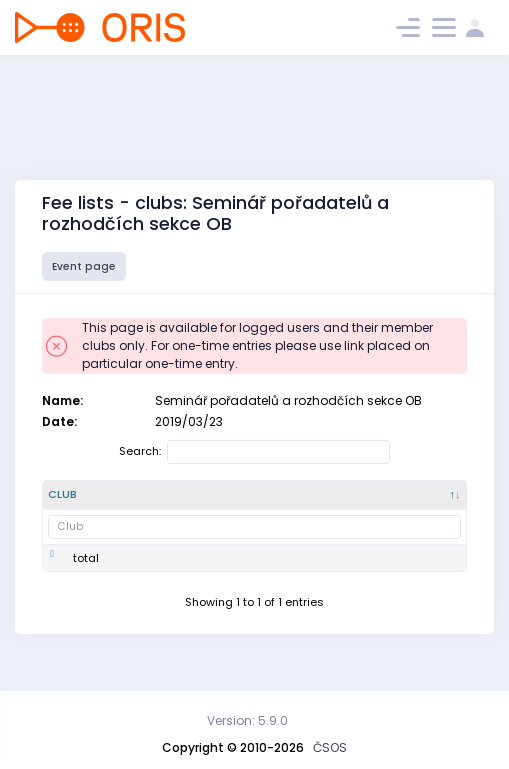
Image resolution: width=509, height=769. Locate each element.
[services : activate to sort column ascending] (421, 503)
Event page (84, 266)
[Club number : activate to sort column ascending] (154, 503)
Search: (254, 452)
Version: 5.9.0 (247, 720)
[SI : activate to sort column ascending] (350, 503)
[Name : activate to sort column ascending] (232, 503)
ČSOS (330, 747)
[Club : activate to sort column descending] (77, 503)
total (86, 574)
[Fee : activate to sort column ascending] (296, 503)
